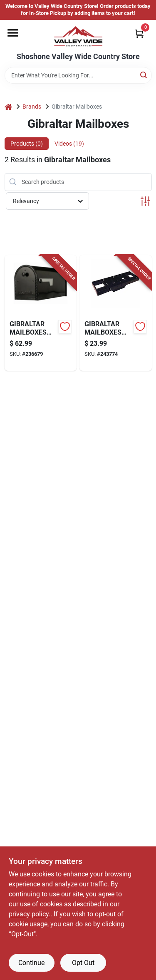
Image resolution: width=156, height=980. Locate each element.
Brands (32, 107)
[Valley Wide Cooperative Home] (78, 36)
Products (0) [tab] (27, 144)
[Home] (8, 107)
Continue (31, 963)
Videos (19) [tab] (69, 144)
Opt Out (83, 963)
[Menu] (13, 33)
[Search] (144, 75)
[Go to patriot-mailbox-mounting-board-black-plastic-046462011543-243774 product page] (116, 313)
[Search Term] (78, 75)
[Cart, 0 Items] (139, 33)
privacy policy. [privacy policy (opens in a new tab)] (30, 914)
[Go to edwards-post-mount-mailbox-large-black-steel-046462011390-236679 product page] (41, 313)
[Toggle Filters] (145, 201)
